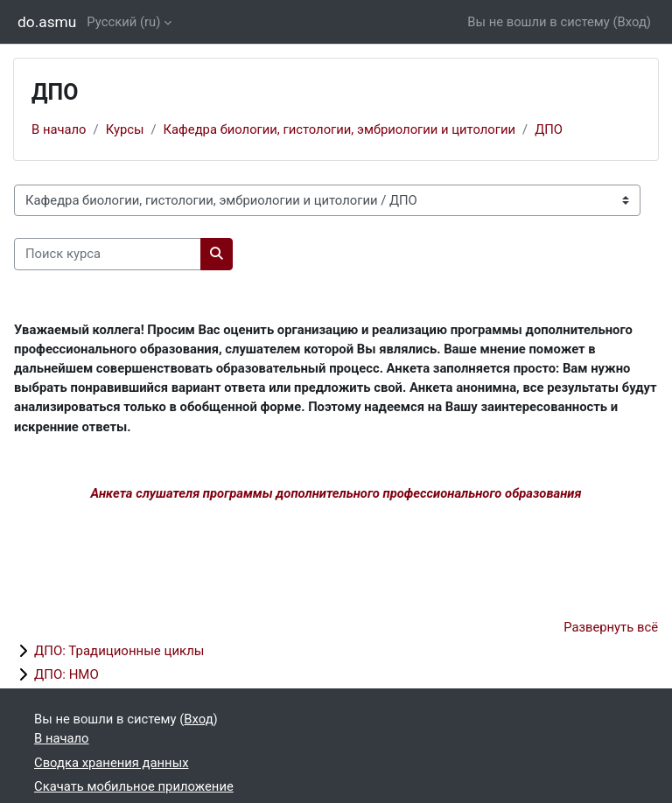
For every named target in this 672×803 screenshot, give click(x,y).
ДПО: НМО (66, 674)
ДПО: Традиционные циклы (119, 651)
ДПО (549, 129)
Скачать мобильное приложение (134, 786)
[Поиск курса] (108, 254)
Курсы (125, 129)
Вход (632, 22)
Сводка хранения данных (111, 763)
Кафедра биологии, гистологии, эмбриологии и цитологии (339, 129)
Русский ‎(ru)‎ (123, 22)
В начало (59, 129)
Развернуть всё (611, 627)
